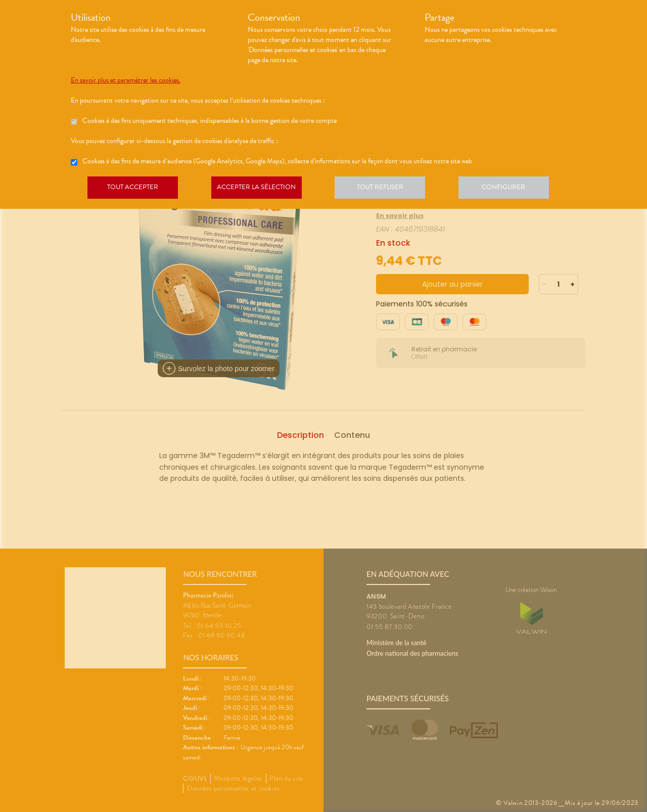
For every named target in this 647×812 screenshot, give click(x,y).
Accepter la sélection (261, 189)
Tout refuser (387, 189)
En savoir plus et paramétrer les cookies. (126, 80)
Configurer (513, 189)
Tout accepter (134, 189)
